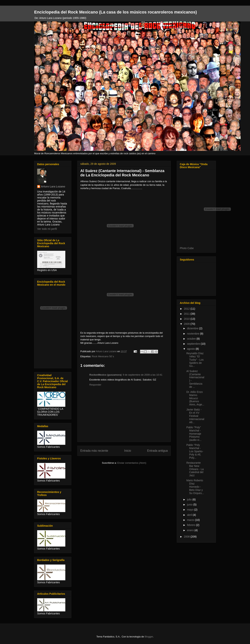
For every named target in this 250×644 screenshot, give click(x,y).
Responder (95, 385)
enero (191, 530)
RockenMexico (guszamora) (105, 375)
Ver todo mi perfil (47, 229)
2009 (187, 324)
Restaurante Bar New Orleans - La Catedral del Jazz (195, 469)
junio (190, 505)
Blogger (149, 637)
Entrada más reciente (94, 451)
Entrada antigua (157, 451)
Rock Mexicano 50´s (103, 356)
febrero (191, 525)
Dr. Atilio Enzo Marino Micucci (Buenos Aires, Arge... (195, 398)
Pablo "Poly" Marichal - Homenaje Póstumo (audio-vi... (194, 434)
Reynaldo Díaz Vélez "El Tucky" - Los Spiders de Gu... (195, 360)
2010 (187, 319)
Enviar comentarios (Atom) (132, 463)
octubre (192, 339)
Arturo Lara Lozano (53, 186)
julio (190, 499)
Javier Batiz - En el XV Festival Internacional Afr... (195, 416)
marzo (191, 520)
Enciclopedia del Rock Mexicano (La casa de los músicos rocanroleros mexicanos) (116, 12)
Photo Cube (187, 248)
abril (190, 515)
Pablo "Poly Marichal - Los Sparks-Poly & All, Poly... (195, 451)
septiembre (194, 344)
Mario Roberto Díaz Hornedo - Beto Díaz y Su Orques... (195, 487)
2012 (187, 309)
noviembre (193, 334)
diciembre (193, 328)
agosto (191, 349)
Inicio (128, 451)
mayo (191, 510)
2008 (187, 537)
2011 (187, 314)
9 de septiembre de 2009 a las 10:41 (143, 375)
